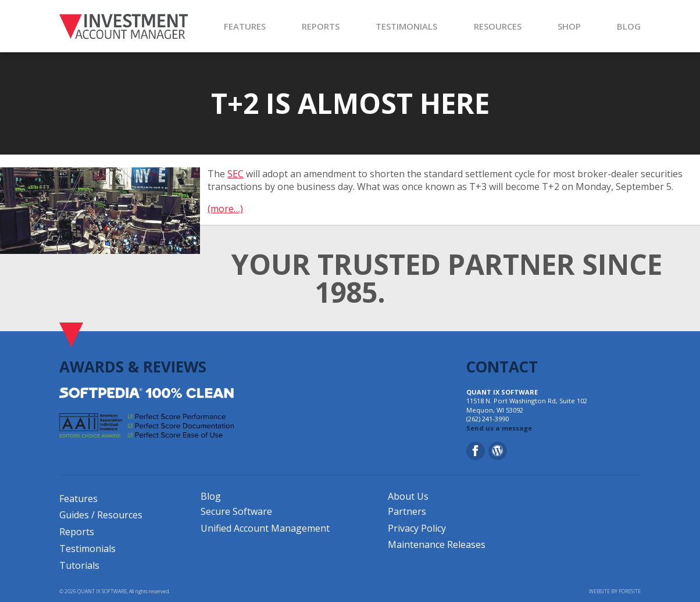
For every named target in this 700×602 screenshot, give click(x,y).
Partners (407, 511)
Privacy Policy (417, 528)
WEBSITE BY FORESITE (615, 592)
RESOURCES (498, 26)
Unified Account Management (265, 528)
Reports (77, 532)
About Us (408, 496)
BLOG (629, 26)
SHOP (569, 26)
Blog (211, 496)
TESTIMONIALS (406, 26)
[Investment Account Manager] (124, 26)
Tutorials (79, 565)
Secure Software (236, 511)
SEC (235, 174)
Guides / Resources (101, 515)
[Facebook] (476, 451)
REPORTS (321, 26)
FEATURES (245, 26)
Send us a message (499, 428)
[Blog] (498, 451)
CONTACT (502, 367)
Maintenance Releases (437, 544)
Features (78, 499)
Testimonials (87, 549)
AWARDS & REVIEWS (133, 367)
